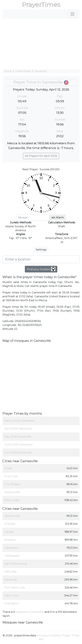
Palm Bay (11, 572)
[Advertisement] (41, 44)
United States (23, 71)
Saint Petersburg (16, 564)
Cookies (55, 635)
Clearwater (12, 548)
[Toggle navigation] (72, 14)
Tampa (9, 532)
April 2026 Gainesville (18, 429)
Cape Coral (11, 596)
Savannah (11, 580)
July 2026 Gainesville (18, 453)
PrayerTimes (41, 5)
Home (8, 71)
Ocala (8, 468)
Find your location (41, 269)
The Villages (12, 484)
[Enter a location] (41, 259)
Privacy (43, 635)
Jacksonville (12, 492)
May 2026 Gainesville (18, 437)
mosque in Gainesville (30, 612)
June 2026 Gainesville (19, 445)
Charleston (12, 603)
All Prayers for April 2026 (41, 156)
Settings (41, 250)
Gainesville (40, 71)
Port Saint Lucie (15, 588)
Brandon (10, 540)
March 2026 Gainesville (19, 421)
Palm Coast (12, 500)
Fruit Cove (11, 476)
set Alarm (58, 217)
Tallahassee (12, 556)
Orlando (10, 524)
